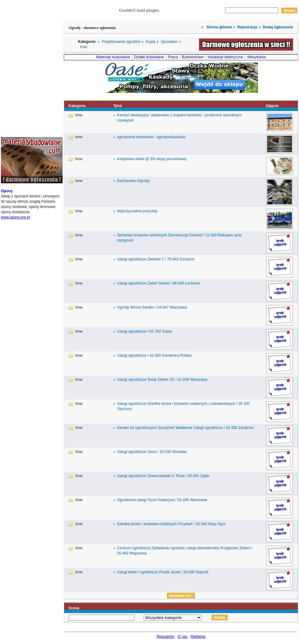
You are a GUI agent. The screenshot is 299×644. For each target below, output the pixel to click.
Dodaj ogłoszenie (278, 27)
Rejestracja (247, 27)
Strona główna (219, 27)
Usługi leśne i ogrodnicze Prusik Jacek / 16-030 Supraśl (162, 572)
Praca (173, 57)
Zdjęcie (272, 106)
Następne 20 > (181, 596)
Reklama (198, 637)
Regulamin (165, 637)
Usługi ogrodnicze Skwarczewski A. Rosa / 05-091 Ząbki (163, 476)
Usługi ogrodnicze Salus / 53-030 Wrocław (152, 452)
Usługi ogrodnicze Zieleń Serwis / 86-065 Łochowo (158, 283)
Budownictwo (193, 57)
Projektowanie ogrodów (121, 42)
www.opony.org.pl (15, 217)
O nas (182, 637)
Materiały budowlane (113, 57)
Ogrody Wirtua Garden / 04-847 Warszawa (152, 307)
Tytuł (117, 106)
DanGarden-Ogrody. (133, 181)
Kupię (151, 42)
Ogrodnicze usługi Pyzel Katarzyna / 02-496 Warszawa (162, 500)
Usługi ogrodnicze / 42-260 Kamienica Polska (154, 355)
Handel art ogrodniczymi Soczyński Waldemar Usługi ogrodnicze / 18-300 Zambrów (185, 428)
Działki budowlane (149, 57)
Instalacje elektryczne (225, 57)
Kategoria (77, 106)
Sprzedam (169, 42)
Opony (7, 191)
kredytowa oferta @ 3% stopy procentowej (152, 159)
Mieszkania (256, 57)
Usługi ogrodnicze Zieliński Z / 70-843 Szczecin (156, 259)
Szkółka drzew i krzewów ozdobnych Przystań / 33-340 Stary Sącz (171, 524)
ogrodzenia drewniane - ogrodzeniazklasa (151, 137)
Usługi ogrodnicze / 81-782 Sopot (144, 331)
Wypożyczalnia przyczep (137, 211)
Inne (84, 47)
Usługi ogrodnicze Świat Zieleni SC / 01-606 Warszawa (162, 380)
